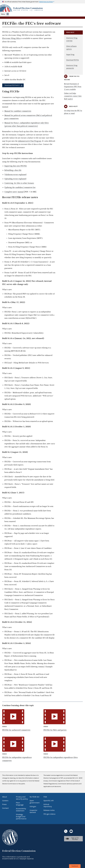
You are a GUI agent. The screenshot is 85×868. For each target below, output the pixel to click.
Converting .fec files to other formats (19, 183)
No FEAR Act (34, 797)
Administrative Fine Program (30, 141)
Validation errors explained (15, 175)
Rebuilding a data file (13, 170)
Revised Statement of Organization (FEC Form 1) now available (73, 87)
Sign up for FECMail (75, 839)
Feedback (75, 866)
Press (4, 804)
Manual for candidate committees (18, 111)
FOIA (45, 797)
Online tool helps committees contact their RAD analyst (73, 96)
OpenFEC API (49, 801)
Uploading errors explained (15, 179)
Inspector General (33, 811)
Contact (5, 808)
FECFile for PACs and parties (55, 730)
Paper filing (70, 55)
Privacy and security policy (22, 798)
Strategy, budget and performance (21, 817)
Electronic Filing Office (12, 38)
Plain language (20, 804)
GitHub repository (48, 805)
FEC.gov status (49, 814)
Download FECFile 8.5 (12, 85)
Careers (5, 801)
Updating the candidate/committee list (20, 187)
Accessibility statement (21, 810)
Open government (35, 802)
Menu (3, 14)
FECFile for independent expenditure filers (61, 757)
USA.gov (33, 807)
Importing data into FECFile (16, 166)
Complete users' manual (14, 192)
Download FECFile (72, 60)
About (5, 797)
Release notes (49, 810)
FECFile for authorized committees (16, 730)
